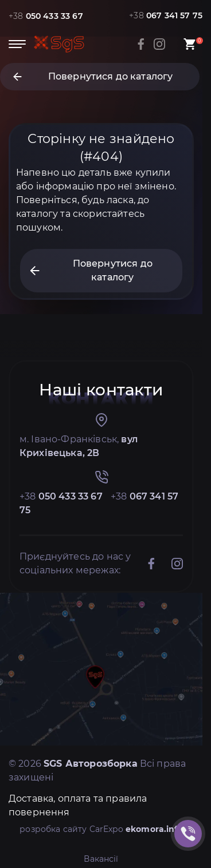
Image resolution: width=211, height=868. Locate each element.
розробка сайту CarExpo (101, 829)
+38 (46, 16)
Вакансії (101, 859)
